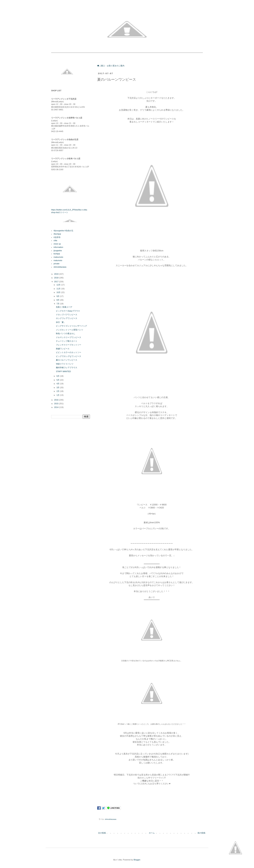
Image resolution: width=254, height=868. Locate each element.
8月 (58, 300)
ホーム (152, 833)
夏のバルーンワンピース (67, 360)
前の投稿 (201, 833)
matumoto (58, 260)
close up (57, 244)
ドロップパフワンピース (67, 315)
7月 (58, 304)
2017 (57, 282)
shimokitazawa (111, 819)
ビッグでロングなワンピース (69, 356)
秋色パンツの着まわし (66, 333)
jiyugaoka (58, 250)
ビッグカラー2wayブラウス (68, 311)
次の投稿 (102, 833)
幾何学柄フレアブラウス (67, 368)
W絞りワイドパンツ (65, 364)
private (57, 264)
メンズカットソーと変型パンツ (69, 330)
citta (55, 240)
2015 (57, 404)
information (58, 247)
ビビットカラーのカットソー (69, 352)
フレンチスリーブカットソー (69, 345)
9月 (58, 296)
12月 (59, 285)
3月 (58, 387)
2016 (57, 400)
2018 (57, 278)
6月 (58, 376)
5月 (58, 380)
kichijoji (57, 254)
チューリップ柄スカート (67, 341)
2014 (57, 407)
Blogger (137, 860)
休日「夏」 (61, 322)
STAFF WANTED (63, 371)
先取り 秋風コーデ (64, 307)
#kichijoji (57, 234)
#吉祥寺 (57, 237)
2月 (58, 391)
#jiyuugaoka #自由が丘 (64, 231)
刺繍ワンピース (63, 349)
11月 (59, 289)
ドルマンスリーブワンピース (69, 337)
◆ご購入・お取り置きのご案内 (111, 66)
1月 (58, 395)
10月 (59, 292)
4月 (58, 384)
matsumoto (58, 257)
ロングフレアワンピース (67, 318)
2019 (57, 274)
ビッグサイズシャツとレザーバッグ (71, 326)
